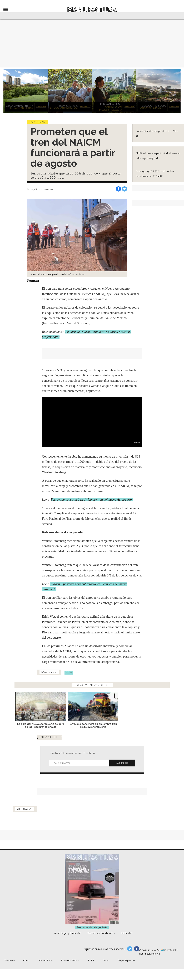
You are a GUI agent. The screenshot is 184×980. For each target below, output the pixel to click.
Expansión (9, 960)
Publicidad (127, 933)
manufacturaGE (130, 949)
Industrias (38, 122)
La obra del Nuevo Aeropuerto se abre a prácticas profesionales (66, 725)
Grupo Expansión (126, 960)
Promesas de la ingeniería (92, 928)
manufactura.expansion (137, 949)
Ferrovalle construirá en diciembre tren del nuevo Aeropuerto (92, 499)
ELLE (91, 960)
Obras (106, 960)
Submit (122, 763)
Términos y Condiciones (101, 933)
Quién (26, 960)
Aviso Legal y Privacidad (68, 933)
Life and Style (45, 960)
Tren (70, 672)
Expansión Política (70, 960)
